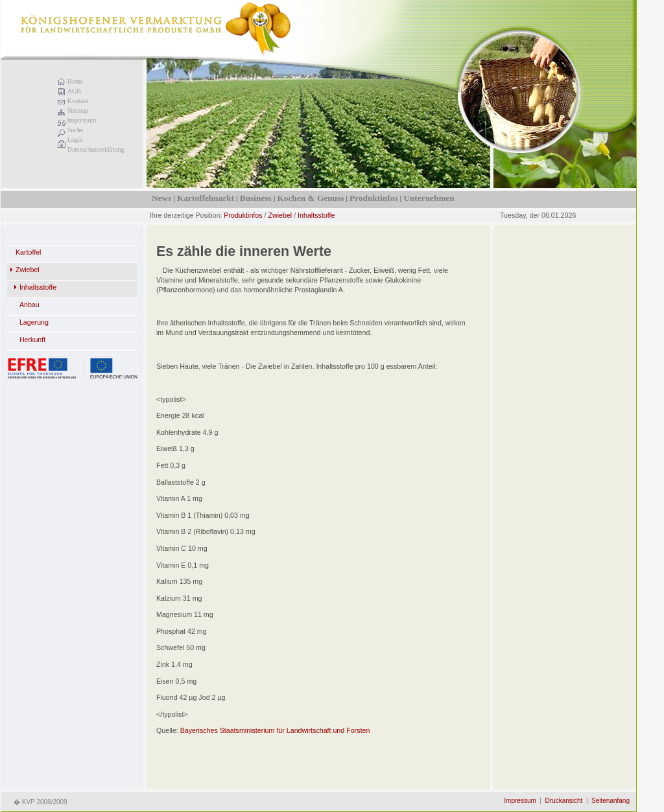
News (161, 198)
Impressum (82, 120)
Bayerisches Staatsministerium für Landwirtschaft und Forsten (275, 730)
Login (75, 140)
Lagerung (34, 322)
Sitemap (78, 110)
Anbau (30, 305)
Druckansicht (564, 801)
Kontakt (78, 101)
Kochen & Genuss (310, 198)
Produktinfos (374, 198)
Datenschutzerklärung (96, 149)
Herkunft (32, 340)
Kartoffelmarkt (206, 198)
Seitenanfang (611, 801)
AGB (74, 91)
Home (75, 81)
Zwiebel (280, 215)
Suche (75, 130)
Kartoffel (29, 252)
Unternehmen (429, 198)
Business (256, 198)
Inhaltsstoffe (316, 215)
